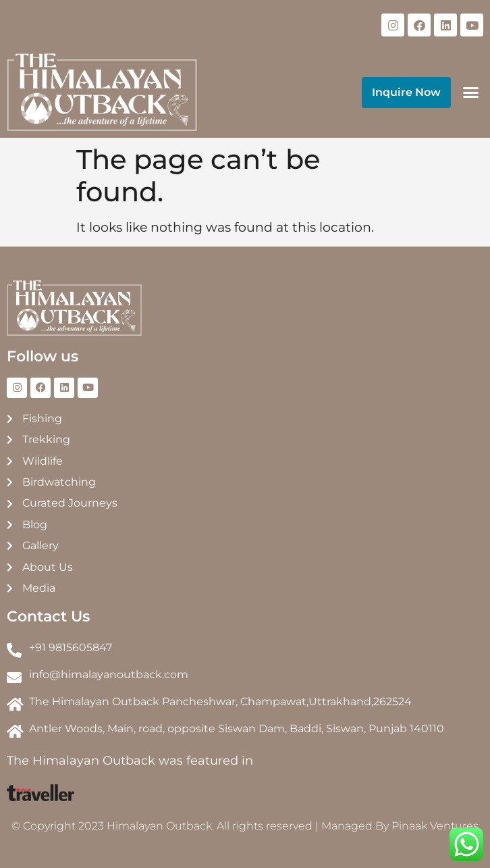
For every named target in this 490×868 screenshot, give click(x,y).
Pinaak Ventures (435, 826)
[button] (470, 93)
